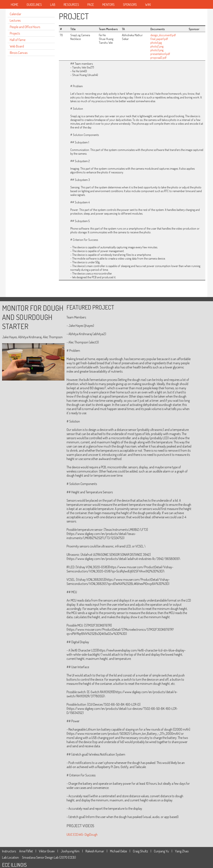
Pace (91, 5)
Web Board (17, 46)
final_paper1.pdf (159, 39)
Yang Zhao (182, 851)
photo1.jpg (156, 42)
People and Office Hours (25, 27)
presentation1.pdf (160, 54)
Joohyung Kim (70, 851)
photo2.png (157, 46)
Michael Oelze (118, 851)
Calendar (15, 14)
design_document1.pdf (163, 35)
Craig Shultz (140, 851)
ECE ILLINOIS (14, 865)
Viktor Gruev (47, 851)
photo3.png (157, 50)
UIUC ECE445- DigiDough (82, 834)
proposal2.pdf (159, 57)
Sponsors (130, 5)
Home (15, 5)
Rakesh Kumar (95, 851)
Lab (53, 5)
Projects (15, 33)
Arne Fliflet (26, 851)
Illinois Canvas (19, 53)
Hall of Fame (18, 40)
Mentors (108, 5)
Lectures (15, 20)
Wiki (148, 5)
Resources (71, 5)
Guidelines (34, 5)
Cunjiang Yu (161, 851)
